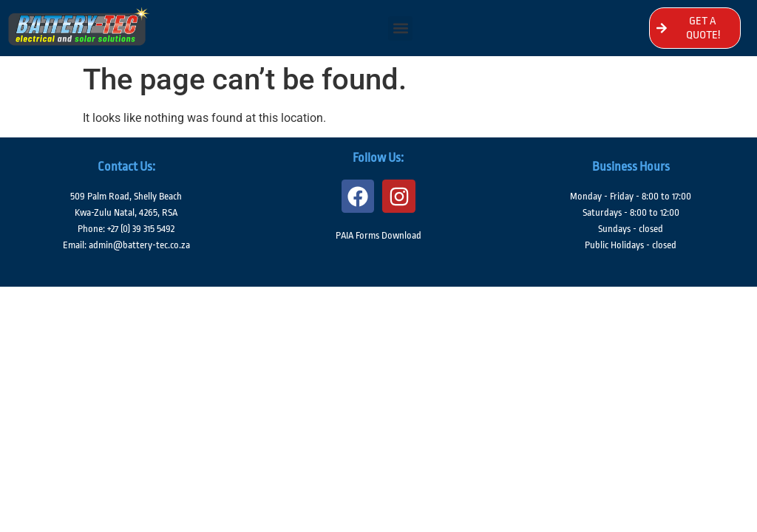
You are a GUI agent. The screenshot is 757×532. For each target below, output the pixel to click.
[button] (400, 28)
